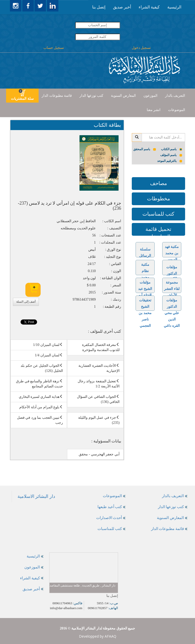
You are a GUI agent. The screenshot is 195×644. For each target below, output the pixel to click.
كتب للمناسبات (158, 214)
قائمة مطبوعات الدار (57, 96)
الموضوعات (177, 110)
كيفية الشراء (149, 7)
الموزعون (150, 96)
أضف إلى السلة (26, 302)
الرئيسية (174, 7)
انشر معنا (154, 110)
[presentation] (174, 7)
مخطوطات (159, 199)
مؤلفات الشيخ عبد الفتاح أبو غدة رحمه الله (145, 295)
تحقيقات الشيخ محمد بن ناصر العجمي (145, 313)
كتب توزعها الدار (91, 96)
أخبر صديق (122, 7)
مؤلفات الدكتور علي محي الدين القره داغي (172, 313)
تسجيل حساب (54, 48)
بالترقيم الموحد (170, 161)
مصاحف (159, 183)
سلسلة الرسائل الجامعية (145, 256)
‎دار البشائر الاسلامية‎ (36, 496)
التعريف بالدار (175, 96)
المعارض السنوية (123, 96)
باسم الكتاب (172, 149)
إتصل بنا (99, 7)
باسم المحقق (145, 149)
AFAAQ (110, 636)
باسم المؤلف (171, 155)
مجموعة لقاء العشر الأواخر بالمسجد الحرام (172, 295)
